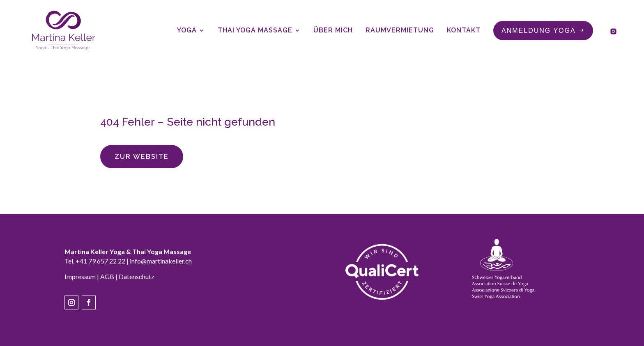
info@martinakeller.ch (161, 261)
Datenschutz (137, 276)
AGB (107, 276)
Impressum (80, 276)
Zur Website (142, 157)
